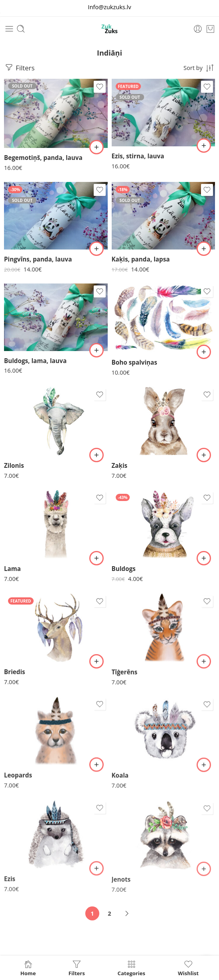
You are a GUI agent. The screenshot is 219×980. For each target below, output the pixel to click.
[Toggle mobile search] (21, 29)
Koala (120, 782)
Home (28, 968)
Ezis (10, 886)
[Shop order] (199, 68)
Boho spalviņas (135, 362)
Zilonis (14, 465)
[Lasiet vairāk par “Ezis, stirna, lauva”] (204, 146)
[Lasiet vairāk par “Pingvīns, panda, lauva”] (96, 249)
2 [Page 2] (109, 913)
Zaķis (120, 466)
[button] (96, 350)
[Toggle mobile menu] (9, 29)
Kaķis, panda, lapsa (141, 259)
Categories (132, 968)
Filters (19, 67)
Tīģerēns (125, 675)
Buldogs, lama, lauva (35, 361)
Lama (12, 569)
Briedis (15, 674)
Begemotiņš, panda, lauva (43, 158)
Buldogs (124, 570)
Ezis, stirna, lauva (138, 156)
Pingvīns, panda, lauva (38, 259)
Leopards (18, 780)
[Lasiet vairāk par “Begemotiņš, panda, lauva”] (96, 147)
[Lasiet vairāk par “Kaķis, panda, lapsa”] (204, 249)
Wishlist (188, 968)
